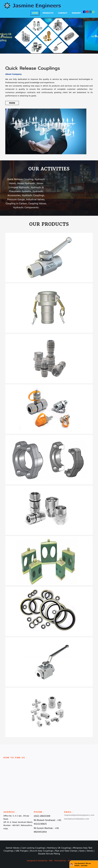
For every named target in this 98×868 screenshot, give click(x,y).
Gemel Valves (13, 848)
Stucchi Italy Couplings (42, 851)
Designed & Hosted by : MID (40, 861)
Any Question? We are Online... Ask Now (83, 865)
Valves (90, 851)
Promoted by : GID (63, 861)
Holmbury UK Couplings (59, 848)
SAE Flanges (22, 851)
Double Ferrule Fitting (49, 854)
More (12, 103)
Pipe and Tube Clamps (66, 851)
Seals (82, 851)
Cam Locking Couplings (34, 848)
